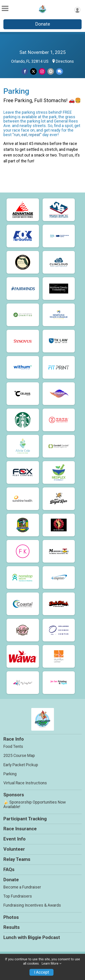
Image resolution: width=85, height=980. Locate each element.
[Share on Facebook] (25, 71)
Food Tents (13, 746)
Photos (11, 917)
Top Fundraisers (18, 896)
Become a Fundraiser (22, 887)
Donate (43, 24)
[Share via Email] (51, 71)
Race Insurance (20, 829)
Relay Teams (17, 859)
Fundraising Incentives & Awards (32, 905)
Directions (65, 61)
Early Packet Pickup (21, 765)
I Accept (41, 972)
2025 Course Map (19, 756)
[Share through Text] (59, 71)
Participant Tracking (25, 819)
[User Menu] (77, 10)
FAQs (9, 869)
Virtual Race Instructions (25, 783)
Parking (10, 774)
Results (12, 927)
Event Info (15, 839)
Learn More (50, 964)
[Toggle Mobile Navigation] (5, 9)
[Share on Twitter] (33, 71)
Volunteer (14, 849)
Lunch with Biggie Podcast (32, 937)
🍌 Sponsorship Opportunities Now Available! (35, 804)
